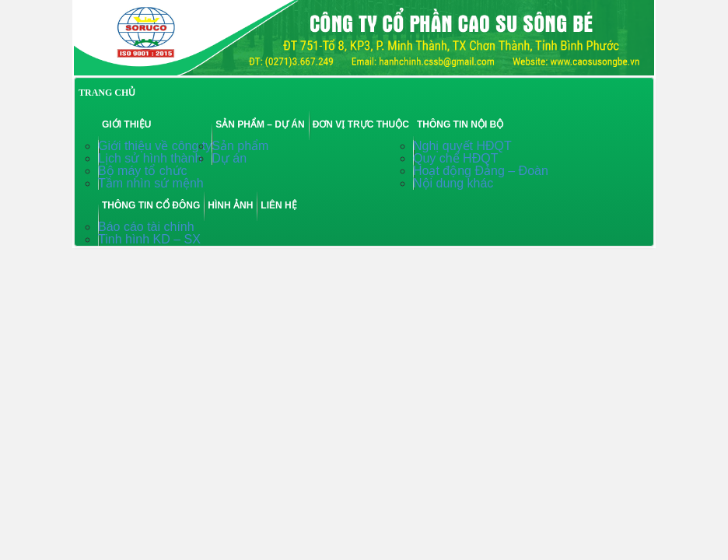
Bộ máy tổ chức (143, 171)
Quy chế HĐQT (455, 158)
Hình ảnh (230, 205)
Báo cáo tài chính (146, 227)
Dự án (229, 158)
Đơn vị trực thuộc (361, 124)
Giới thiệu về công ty (155, 146)
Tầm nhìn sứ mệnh (151, 183)
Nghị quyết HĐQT (462, 146)
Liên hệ (278, 205)
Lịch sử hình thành (150, 158)
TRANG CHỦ (107, 93)
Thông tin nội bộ (460, 124)
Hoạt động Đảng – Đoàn (481, 171)
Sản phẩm (240, 146)
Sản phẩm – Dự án (260, 124)
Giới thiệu (126, 124)
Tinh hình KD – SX (149, 239)
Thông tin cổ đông (151, 205)
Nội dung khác (453, 183)
